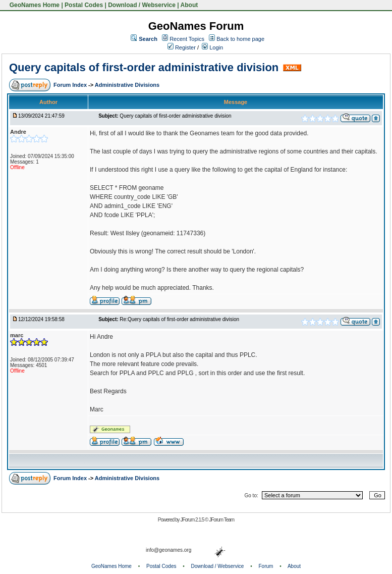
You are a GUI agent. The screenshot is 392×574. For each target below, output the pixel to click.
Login (212, 47)
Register (182, 47)
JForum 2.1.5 (192, 520)
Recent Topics (187, 39)
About (189, 5)
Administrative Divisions (127, 85)
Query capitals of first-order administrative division (144, 67)
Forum (266, 566)
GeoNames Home (34, 5)
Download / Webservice (142, 5)
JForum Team (221, 520)
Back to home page (240, 39)
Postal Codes (84, 5)
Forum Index (71, 85)
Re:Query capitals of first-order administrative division (179, 319)
